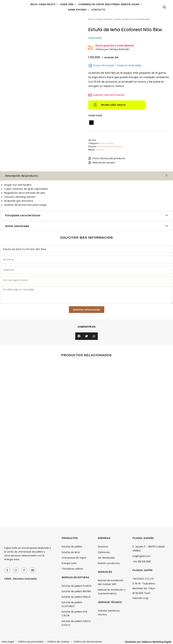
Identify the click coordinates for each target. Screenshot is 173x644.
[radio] (91, 123)
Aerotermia (132, 4)
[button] (79, 336)
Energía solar (63, 10)
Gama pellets (56, 4)
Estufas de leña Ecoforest (109, 147)
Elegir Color (95, 116)
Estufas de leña (104, 19)
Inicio (37, 4)
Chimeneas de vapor (107, 4)
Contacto (114, 10)
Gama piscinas (90, 10)
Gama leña (80, 4)
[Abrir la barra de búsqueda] (164, 7)
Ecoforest (100, 150)
